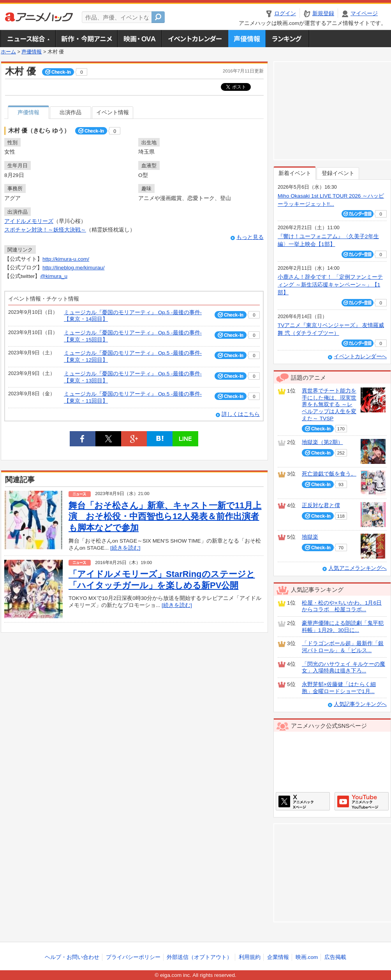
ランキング (288, 39)
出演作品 (70, 112)
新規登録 (323, 13)
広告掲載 (335, 957)
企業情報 (278, 957)
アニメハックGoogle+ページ (362, 801)
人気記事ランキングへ (360, 704)
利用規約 (250, 957)
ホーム (8, 52)
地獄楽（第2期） (322, 442)
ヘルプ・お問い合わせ (72, 957)
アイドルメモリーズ (29, 221)
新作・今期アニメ (86, 39)
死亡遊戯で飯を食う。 (329, 474)
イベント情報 (113, 112)
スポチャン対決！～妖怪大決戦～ (45, 230)
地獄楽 (310, 537)
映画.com (307, 957)
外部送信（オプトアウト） (199, 957)
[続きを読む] (125, 548)
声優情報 (247, 39)
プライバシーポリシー (133, 957)
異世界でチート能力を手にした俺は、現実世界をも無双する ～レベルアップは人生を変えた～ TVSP (329, 405)
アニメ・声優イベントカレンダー (195, 39)
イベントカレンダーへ (360, 356)
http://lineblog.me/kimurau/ (73, 268)
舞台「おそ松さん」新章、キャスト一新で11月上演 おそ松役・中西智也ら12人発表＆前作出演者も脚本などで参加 (165, 517)
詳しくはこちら (241, 414)
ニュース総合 (28, 39)
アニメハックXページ (303, 801)
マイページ (364, 13)
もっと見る (250, 237)
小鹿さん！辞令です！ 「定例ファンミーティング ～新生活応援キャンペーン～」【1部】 (330, 285)
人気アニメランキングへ (358, 568)
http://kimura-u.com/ (66, 259)
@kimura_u (54, 276)
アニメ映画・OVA (139, 39)
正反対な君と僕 (321, 505)
